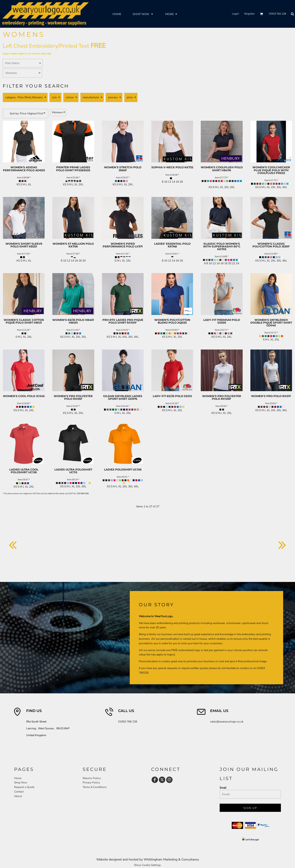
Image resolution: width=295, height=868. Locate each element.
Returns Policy (92, 778)
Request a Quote (24, 787)
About (18, 796)
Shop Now (21, 782)
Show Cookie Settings (147, 865)
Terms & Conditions (95, 787)
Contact (19, 792)
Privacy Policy (91, 782)
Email (223, 788)
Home (18, 778)
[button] (262, 14)
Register (249, 14)
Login (235, 14)
